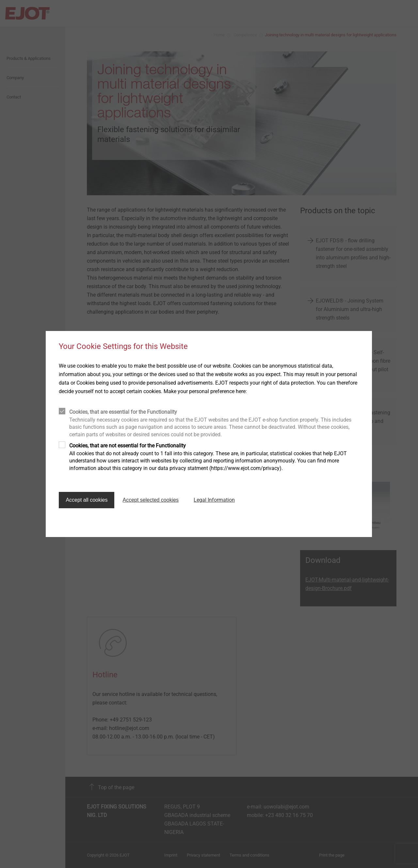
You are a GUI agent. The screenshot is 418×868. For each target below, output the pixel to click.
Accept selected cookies (151, 500)
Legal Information (214, 500)
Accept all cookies (87, 500)
